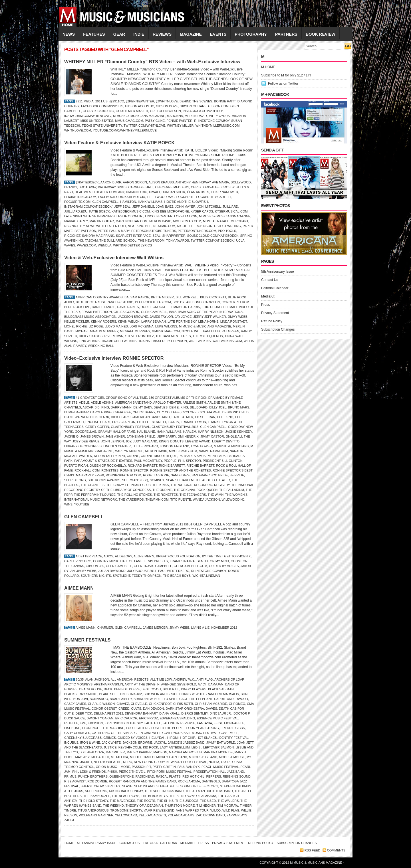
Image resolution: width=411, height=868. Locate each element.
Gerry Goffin (97, 427)
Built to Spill (166, 699)
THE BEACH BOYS (177, 576)
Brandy (70, 187)
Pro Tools (227, 231)
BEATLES (161, 407)
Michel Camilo (142, 757)
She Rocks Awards (104, 480)
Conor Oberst (104, 709)
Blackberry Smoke (81, 694)
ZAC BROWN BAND (210, 815)
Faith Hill (153, 723)
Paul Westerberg (174, 571)
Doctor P (241, 713)
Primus (70, 776)
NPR (122, 456)
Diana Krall (169, 713)
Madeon (160, 752)
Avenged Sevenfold (179, 684)
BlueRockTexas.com (153, 302)
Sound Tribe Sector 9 (199, 786)
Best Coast (151, 689)
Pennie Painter (179, 121)
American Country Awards (99, 297)
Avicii (202, 684)
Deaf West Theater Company (100, 192)
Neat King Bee (139, 226)
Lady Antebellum (175, 747)
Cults (136, 709)
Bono (197, 302)
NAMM (204, 451)
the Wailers (228, 801)
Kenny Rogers (104, 321)
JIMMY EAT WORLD (221, 742)
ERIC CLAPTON (124, 422)
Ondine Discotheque (159, 456)
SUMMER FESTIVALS (87, 640)
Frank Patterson (97, 312)
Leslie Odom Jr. (130, 216)
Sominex (157, 480)
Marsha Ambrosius (185, 752)
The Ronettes (166, 495)
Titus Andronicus (93, 810)
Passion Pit (141, 767)
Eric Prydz (148, 718)
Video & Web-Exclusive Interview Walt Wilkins (114, 258)
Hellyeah (157, 738)
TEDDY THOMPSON (147, 576)
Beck (108, 689)
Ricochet (72, 236)
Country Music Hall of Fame (118, 561)
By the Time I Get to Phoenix (226, 556)
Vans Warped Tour (192, 810)
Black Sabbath (221, 689)
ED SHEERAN (205, 417)
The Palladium (232, 490)
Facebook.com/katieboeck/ (122, 197)
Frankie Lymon (193, 422)
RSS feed (312, 850)
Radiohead (145, 776)
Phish (112, 772)
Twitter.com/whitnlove (144, 126)
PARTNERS (286, 34)
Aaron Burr (111, 182)
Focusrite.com (77, 202)
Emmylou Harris (186, 307)
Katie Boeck (99, 211)
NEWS (69, 34)
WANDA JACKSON (206, 499)
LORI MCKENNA (142, 326)
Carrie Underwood (231, 699)
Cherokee (122, 412)
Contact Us (270, 280)
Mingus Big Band (203, 757)
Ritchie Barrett (200, 466)
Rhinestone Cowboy (212, 121)
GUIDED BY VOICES (224, 566)
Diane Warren (76, 417)
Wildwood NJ (233, 499)
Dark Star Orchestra (185, 709)
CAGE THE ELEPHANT (196, 699)
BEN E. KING (179, 407)
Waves (70, 245)
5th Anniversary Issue (278, 272)
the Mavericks (123, 801)
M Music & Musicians (231, 446)
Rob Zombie (97, 781)
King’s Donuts (171, 441)
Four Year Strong (203, 728)
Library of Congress (83, 446)
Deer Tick (84, 713)
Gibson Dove (167, 106)
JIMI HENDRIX (188, 436)
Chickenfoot (160, 704)
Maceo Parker (139, 752)
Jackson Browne (133, 317)
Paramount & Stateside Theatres (103, 461)
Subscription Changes (278, 329)
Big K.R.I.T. (171, 689)
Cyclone (189, 412)
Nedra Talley (105, 456)
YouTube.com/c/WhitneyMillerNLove (125, 130)
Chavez (123, 704)
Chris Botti (183, 704)
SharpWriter (174, 236)
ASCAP (88, 407)
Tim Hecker (206, 806)
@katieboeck (87, 182)
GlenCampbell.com (190, 566)
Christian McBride (211, 704)
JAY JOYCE (183, 317)
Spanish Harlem (180, 480)
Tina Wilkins (89, 341)
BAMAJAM (216, 684)
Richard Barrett (142, 466)
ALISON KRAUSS (161, 182)
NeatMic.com (164, 226)
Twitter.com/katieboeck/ (212, 240)
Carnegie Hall (141, 187)
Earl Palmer (182, 417)
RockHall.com (87, 470)
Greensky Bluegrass (83, 738)
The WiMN (216, 495)
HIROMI (173, 738)
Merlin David (196, 116)
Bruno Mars (239, 407)
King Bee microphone (170, 211)
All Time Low (161, 679)
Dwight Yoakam (100, 718)
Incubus (71, 742)
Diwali (154, 192)
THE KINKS (161, 485)
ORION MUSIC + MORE (113, 767)
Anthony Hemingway (193, 182)
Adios (108, 556)
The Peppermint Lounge (95, 495)
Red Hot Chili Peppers (202, 776)
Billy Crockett (213, 297)
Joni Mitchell (209, 207)
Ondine (133, 456)
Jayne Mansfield (141, 436)
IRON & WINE (90, 742)
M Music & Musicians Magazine (139, 116)
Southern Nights (96, 576)
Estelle (71, 723)
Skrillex (113, 786)
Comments (336, 850)
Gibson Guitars (193, 106)
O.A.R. (226, 762)
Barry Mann (121, 407)
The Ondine (162, 490)
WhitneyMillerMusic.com (218, 126)
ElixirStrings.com (80, 197)
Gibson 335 (95, 566)
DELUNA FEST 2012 (109, 713)
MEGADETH (100, 757)
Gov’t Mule (229, 733)
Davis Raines (128, 307)
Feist (218, 723)
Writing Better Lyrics (132, 245)
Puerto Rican (76, 466)
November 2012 (224, 628)
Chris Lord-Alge (205, 187)
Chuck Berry (144, 412)
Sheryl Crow (92, 786)
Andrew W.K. (184, 679)
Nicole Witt (192, 331)
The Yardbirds (131, 499)
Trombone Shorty (126, 810)
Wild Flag (231, 810)
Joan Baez (165, 207)
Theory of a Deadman (144, 806)
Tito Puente (181, 499)
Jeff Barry (167, 436)
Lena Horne (208, 321)
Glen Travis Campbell (153, 566)
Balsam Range (137, 297)
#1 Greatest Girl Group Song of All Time (111, 398)
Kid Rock (151, 747)
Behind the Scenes (196, 101)
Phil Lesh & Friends (89, 772)
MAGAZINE (191, 34)
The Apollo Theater (213, 480)
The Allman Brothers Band (209, 791)
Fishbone (72, 728)
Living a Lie (200, 628)
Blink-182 (134, 694)
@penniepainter (140, 101)
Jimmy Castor (212, 436)
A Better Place (89, 556)
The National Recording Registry (200, 485)
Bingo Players (194, 689)
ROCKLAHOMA (189, 781)
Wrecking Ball (101, 346)
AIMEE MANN (79, 588)
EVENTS (218, 34)
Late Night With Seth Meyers (89, 216)
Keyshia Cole (130, 747)
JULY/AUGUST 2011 (142, 571)
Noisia (214, 762)
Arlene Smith (194, 402)
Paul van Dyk (189, 767)
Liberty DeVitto (226, 441)
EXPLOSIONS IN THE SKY (123, 723)
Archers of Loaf (229, 679)
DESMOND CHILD (235, 412)
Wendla (105, 245)
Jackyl (160, 742)
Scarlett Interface (133, 236)
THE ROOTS (146, 801)
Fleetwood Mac (161, 197)
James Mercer (155, 628)
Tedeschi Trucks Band (164, 791)
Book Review (321, 34)
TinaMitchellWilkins (119, 341)
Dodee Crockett (155, 307)
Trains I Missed (152, 341)
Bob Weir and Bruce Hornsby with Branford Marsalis (191, 694)
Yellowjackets (152, 815)
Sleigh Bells (168, 786)
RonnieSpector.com (124, 475)
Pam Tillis (211, 331)
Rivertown (114, 336)
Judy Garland (145, 441)
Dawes (211, 709)
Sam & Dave (180, 475)
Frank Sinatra (182, 561)
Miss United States (97, 121)
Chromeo (237, 704)
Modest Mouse (232, 757)
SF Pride (237, 475)
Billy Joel (218, 407)
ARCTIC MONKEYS (78, 684)
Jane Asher (115, 436)
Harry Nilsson (211, 432)
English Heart (98, 422)
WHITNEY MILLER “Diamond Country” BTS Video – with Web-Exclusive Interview (152, 62)
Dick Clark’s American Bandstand (140, 417)
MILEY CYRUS (219, 116)
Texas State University (102, 126)
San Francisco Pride (210, 475)
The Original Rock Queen (196, 490)
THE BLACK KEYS (154, 796)
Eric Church (213, 307)
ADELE (84, 402)
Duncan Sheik (173, 192)
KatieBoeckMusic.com (131, 211)
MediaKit (268, 296)
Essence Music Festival (217, 718)
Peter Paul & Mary (114, 231)
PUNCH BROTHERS (93, 776)
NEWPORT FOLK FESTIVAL (187, 762)
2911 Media (84, 101)
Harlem (190, 432)
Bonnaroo (99, 699)
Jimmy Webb (238, 317)
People (170, 461)
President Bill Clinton (222, 461)
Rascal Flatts (168, 776)
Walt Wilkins (200, 341)
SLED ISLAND (144, 786)
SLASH (127, 786)
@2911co (117, 101)
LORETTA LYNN (186, 216)
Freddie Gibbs (233, 728)
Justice (110, 747)
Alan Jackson (97, 679)
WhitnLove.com (78, 130)
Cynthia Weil (209, 412)
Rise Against (75, 781)
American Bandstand (133, 402)
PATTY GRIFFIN (164, 767)
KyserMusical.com (231, 211)
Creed (124, 709)
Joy (128, 441)
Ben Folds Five (127, 689)
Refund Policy (272, 321)
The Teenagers (193, 495)
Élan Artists (198, 192)
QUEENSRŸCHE (121, 776)
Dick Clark (100, 417)
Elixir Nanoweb (224, 192)
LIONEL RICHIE (75, 326)
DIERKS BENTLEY (195, 713)
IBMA (173, 312)
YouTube (82, 504)
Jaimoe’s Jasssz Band (186, 742)
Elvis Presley (156, 561)
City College (168, 412)
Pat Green (230, 331)
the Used (208, 801)
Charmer (105, 628)
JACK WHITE (111, 742)
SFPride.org (75, 480)
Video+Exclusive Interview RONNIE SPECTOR (114, 358)
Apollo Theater (167, 402)
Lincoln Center (159, 216)
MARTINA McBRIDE (218, 752)
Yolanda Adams (181, 815)
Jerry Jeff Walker (209, 317)
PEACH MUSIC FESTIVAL (220, 767)
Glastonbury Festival (130, 427)
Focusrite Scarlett (214, 197)
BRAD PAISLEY (121, 699)
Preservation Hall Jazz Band (219, 772)
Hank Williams (150, 202)
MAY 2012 (82, 757)
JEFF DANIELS (143, 207)
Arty (129, 684)
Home (69, 843)
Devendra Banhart (141, 713)
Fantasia (205, 723)
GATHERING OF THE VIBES (112, 733)
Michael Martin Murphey (97, 331)
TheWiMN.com (157, 499)
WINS (68, 504)
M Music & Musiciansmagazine (225, 216)
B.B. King (102, 407)
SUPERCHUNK (96, 791)
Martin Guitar (102, 221)
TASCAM (91, 240)
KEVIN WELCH (129, 321)
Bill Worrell (187, 297)
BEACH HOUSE (91, 689)
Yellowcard (126, 815)
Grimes (109, 738)
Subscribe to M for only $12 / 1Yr (286, 75)
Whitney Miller (180, 126)
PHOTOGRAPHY (251, 34)
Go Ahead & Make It (132, 111)
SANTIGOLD (211, 781)
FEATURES (94, 34)
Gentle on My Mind (213, 561)
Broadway (88, 187)
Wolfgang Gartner (96, 815)
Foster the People (168, 728)
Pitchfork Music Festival (169, 772)
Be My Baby (143, 407)
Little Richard (145, 446)
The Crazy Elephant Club (128, 485)
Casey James (75, 704)
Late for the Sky (182, 321)
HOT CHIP (188, 738)
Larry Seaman (154, 321)
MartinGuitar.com (131, 221)
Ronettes (110, 470)
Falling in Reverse (179, 723)
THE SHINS (165, 801)
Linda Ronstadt (234, 321)
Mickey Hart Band (172, 757)
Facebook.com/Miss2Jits (102, 106)
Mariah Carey (76, 221)
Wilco (215, 810)
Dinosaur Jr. (221, 713)
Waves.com (87, 245)
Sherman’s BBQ (135, 480)
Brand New (143, 699)
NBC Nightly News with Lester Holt (95, 226)
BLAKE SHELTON (112, 694)
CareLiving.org (78, 561)
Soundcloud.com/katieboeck (213, 236)
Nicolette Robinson (195, 226)
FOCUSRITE (186, 197)
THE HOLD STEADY (93, 801)
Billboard (199, 407)
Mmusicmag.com (129, 121)
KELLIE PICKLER (77, 321)
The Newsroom (151, 240)
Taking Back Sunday (126, 791)
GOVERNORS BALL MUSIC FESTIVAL (190, 733)
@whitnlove (167, 101)
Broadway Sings (112, 187)
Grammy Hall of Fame (117, 432)
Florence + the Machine (103, 728)
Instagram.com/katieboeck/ (88, 207)
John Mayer (185, 207)
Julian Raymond (112, 571)
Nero (128, 762)
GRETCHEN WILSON (165, 111)
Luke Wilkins (166, 326)
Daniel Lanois (104, 307)
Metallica (119, 757)
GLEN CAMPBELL (105, 202)
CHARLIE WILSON (101, 704)
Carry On (211, 302)
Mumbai (209, 221)
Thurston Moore (180, 806)
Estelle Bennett (151, 422)
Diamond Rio (137, 192)
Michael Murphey (135, 331)
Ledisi (197, 747)
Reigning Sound (237, 776)
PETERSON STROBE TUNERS (154, 231)
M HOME (268, 67)
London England (175, 446)
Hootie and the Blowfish (186, 202)
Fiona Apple (234, 723)
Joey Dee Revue (86, 441)
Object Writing (227, 226)
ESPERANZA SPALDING (177, 718)
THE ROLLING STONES (135, 495)
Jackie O (71, 436)
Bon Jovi (81, 699)
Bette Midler (162, 297)
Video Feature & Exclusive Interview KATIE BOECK (119, 143)
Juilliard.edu (76, 211)
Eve (83, 723)
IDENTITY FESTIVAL (233, 738)
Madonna (175, 116)
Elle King (225, 417)
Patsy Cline (155, 121)
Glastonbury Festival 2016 (175, 427)
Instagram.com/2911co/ (203, 111)
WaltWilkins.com (227, 341)
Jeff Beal (122, 207)
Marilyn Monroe (129, 451)
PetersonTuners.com (197, 231)
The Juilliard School (118, 240)
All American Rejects (130, 679)
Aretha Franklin (109, 684)
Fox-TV (173, 422)
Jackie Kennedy (238, 432)
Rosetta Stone (156, 475)
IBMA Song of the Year (198, 312)
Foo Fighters (138, 728)
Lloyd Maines (116, 326)
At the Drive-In (147, 684)
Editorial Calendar (275, 288)
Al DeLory (123, 556)
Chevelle (139, 704)
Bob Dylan (182, 302)
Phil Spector (190, 461)
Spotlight (121, 576)
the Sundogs (187, 801)
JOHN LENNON (113, 441)
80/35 (80, 679)
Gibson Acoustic (140, 106)
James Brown (92, 436)
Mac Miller (115, 752)
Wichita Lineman (206, 576)
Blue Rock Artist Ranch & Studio (104, 302)
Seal (156, 236)
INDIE (139, 34)
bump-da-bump (76, 412)
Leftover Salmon (218, 747)
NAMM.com (219, 451)
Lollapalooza (92, 752)
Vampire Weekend (159, 810)
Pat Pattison (85, 231)
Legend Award (198, 441)
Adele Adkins (102, 402)
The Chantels (93, 485)
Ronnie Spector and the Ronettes (180, 470)
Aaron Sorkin (135, 182)
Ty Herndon (177, 341)
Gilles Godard (126, 312)
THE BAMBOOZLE (97, 796)
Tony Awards (178, 240)
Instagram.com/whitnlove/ (88, 116)
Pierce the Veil (132, 772)
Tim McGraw (228, 806)
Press (266, 305)
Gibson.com (218, 106)
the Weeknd (113, 806)
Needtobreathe (107, 762)
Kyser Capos (202, 211)
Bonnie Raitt (225, 101)
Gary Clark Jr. (77, 733)
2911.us (101, 101)
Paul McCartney (148, 461)
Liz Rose (96, 326)
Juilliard (230, 207)
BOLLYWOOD (241, 182)
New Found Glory (149, 762)
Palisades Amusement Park (202, 456)
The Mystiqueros (208, 336)
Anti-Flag (205, 679)
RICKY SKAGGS (91, 336)
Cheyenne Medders (172, 187)
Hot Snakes (207, 738)
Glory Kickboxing (98, 111)
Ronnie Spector (134, 470)
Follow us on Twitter (283, 84)
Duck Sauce (74, 718)
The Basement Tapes (173, 336)
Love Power (202, 446)
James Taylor (161, 317)
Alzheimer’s (144, 556)
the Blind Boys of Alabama (193, 796)
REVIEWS (162, 34)
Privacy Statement (275, 313)
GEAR (119, 34)
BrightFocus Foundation (178, 556)
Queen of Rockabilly (108, 466)
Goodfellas (85, 432)
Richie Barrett (172, 466)
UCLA (240, 240)
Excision (95, 723)
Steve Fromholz (139, 336)
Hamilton (128, 202)
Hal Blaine (146, 432)
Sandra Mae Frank (98, 236)
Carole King (101, 412)
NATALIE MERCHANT (233, 221)
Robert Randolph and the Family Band (143, 781)
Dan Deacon (153, 709)
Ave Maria (220, 182)
